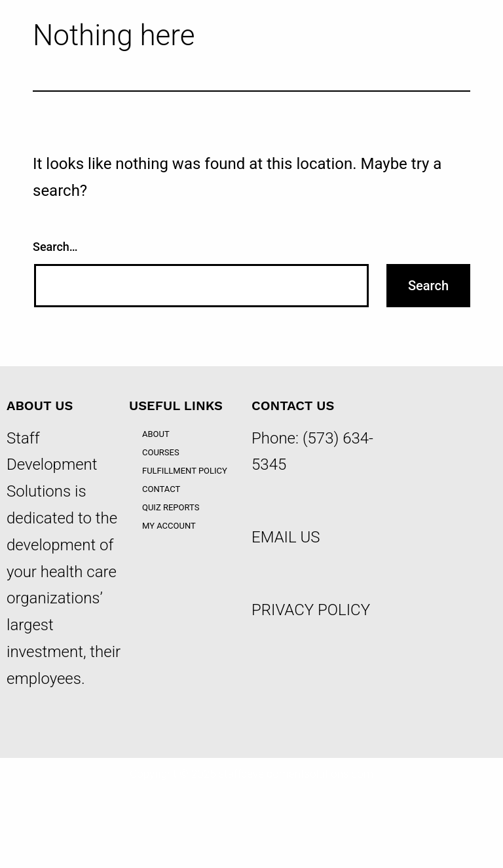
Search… (55, 247)
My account (169, 526)
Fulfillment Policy (185, 471)
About (156, 434)
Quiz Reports (171, 507)
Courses (161, 452)
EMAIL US (286, 537)
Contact (161, 489)
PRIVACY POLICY (311, 610)
